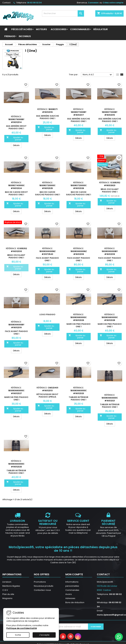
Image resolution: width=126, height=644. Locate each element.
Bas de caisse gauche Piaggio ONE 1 (47, 193)
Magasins (7, 598)
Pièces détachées (22, 29)
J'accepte (44, 635)
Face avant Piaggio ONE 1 (47, 259)
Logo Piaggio (47, 314)
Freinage (10, 36)
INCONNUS (25, 36)
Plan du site (8, 594)
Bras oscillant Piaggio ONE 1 (110, 190)
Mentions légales (11, 586)
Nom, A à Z (98, 75)
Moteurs (41, 29)
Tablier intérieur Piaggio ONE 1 (79, 398)
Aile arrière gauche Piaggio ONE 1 (47, 117)
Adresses (70, 598)
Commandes (72, 590)
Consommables (80, 29)
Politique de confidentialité (22, 628)
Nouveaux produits (44, 586)
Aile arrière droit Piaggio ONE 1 (16, 127)
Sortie (18, 635)
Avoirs (69, 594)
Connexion (93, 3)
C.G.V (5, 590)
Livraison (7, 582)
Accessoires (59, 29)
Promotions (40, 582)
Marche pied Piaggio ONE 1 (79, 325)
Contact (6, 3)
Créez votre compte (113, 3)
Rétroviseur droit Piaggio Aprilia (47, 396)
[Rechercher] (63, 13)
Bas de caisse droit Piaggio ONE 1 (16, 193)
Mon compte (74, 574)
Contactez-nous (42, 590)
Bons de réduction (75, 602)
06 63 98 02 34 (34, 3)
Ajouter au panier (15, 139)
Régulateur (101, 29)
